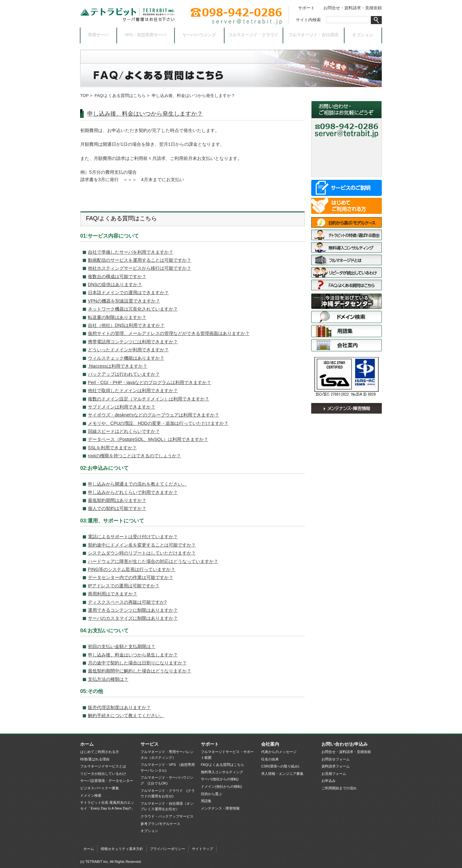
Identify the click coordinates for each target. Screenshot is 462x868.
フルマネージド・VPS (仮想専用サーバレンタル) (168, 767)
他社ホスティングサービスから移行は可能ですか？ (140, 268)
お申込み (347, 168)
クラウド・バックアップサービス (167, 816)
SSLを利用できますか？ (112, 448)
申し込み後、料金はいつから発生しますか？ (145, 114)
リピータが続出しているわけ (346, 272)
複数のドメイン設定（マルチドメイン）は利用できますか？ (149, 399)
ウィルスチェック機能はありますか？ (126, 358)
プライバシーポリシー (167, 849)
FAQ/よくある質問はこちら (120, 96)
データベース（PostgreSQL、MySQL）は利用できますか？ (148, 439)
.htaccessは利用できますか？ (118, 366)
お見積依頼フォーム (347, 157)
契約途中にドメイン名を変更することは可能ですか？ (142, 545)
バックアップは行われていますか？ (124, 374)
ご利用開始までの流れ (339, 788)
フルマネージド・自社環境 (314, 35)
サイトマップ (202, 849)
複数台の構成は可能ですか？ (117, 276)
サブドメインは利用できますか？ (122, 407)
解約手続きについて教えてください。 (126, 715)
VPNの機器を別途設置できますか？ (124, 301)
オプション (363, 35)
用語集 (346, 331)
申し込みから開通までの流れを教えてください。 (137, 484)
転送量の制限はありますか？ (117, 317)
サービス (150, 744)
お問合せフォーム (336, 759)
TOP (84, 96)
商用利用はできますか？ (113, 594)
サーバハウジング (200, 35)
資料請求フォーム (336, 766)
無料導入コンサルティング (346, 247)
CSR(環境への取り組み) (280, 766)
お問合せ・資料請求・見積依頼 (353, 8)
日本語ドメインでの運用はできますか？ (128, 293)
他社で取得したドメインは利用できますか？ (133, 390)
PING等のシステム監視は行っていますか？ (132, 569)
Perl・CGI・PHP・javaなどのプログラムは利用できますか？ (150, 382)
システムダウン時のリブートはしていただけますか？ (142, 553)
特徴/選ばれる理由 (346, 235)
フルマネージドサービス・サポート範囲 (227, 755)
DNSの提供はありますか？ (115, 285)
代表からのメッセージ (279, 752)
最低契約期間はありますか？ (117, 500)
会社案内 (346, 345)
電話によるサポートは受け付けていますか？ (133, 537)
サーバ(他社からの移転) (220, 779)
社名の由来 (270, 759)
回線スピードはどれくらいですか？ (124, 431)
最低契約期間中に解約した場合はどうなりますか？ (140, 671)
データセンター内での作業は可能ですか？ (131, 577)
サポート (306, 8)
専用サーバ (99, 35)
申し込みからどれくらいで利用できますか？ (133, 492)
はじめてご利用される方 (346, 206)
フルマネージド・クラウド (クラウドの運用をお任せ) (168, 793)
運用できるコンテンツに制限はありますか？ (133, 610)
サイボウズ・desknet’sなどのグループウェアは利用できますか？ (154, 415)
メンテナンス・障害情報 (346, 408)
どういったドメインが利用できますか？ (128, 350)
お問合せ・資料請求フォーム (347, 146)
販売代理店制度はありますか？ (119, 707)
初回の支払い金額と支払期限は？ (122, 646)
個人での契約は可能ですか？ (117, 508)
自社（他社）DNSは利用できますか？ (126, 325)
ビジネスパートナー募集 (100, 788)
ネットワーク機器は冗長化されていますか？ (133, 309)
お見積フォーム (334, 774)
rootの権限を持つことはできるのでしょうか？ (134, 456)
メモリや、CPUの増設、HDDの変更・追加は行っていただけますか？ (158, 423)
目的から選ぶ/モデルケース (346, 222)
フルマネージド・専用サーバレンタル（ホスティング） (167, 755)
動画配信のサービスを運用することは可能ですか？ (140, 260)
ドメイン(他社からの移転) (221, 786)
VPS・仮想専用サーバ (146, 35)
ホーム (87, 744)
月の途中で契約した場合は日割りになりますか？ (137, 663)
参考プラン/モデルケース (160, 824)
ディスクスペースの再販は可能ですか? (127, 602)
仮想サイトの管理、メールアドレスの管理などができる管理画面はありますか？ (169, 333)
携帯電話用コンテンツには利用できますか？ (133, 342)
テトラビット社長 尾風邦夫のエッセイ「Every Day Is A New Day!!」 (107, 805)
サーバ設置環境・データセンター (346, 301)
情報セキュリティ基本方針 (122, 849)
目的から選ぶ (211, 794)
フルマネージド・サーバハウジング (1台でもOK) (167, 780)
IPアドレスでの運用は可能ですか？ (124, 586)
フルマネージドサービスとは (346, 260)
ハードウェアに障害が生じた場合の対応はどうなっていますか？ (153, 561)
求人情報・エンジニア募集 (282, 774)
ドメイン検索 (346, 317)
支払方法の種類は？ (108, 679)
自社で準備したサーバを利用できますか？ (131, 252)
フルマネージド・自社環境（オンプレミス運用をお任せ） (167, 806)
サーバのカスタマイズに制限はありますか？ (133, 618)
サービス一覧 (346, 188)
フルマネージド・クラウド (254, 35)
